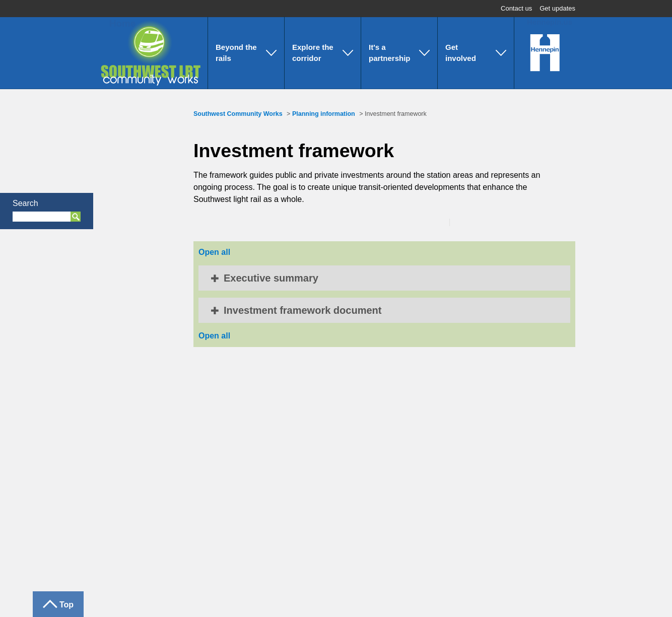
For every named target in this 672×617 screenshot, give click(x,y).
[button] (246, 53)
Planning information (324, 114)
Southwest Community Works (238, 114)
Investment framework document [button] (303, 310)
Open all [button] (214, 252)
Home (116, 23)
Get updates (557, 8)
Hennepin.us (550, 22)
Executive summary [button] (271, 278)
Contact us (516, 8)
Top (66, 605)
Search (25, 203)
